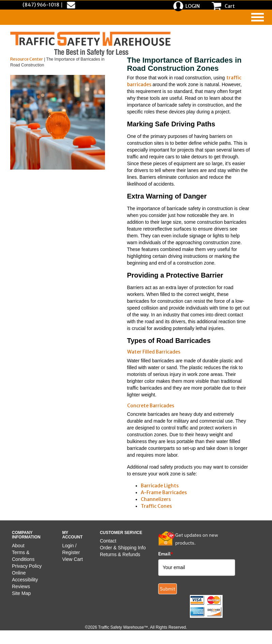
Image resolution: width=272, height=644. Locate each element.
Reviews (21, 586)
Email (166, 554)
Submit (168, 589)
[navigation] (258, 17)
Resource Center (27, 59)
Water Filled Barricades (154, 352)
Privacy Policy (27, 566)
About (18, 546)
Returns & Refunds (120, 554)
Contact (108, 541)
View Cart (72, 559)
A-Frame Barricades (164, 492)
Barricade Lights (160, 486)
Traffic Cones (156, 506)
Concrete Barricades (151, 406)
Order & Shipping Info (123, 548)
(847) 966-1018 (41, 5)
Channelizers (156, 499)
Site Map (21, 593)
